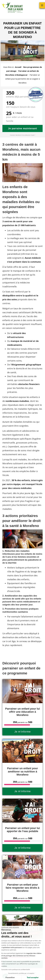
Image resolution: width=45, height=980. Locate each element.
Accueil (18, 67)
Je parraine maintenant (22, 128)
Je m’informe (23, 732)
